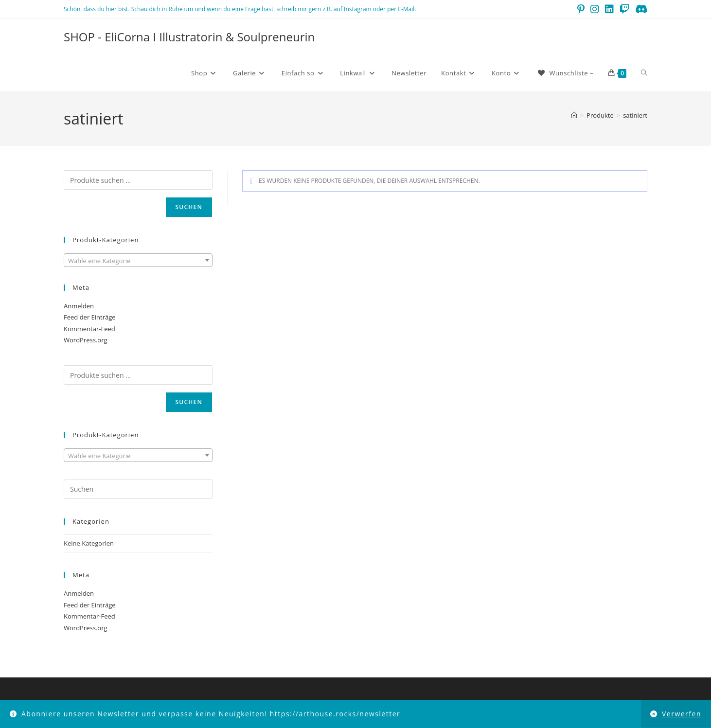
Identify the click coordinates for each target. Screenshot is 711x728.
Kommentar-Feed (89, 329)
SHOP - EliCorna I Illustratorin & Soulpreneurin (189, 37)
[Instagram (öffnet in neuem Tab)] (595, 9)
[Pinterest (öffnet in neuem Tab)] (581, 9)
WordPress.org (86, 340)
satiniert (635, 115)
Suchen (189, 207)
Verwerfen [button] (682, 714)
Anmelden (79, 306)
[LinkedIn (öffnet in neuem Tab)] (609, 9)
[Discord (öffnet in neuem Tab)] (640, 9)
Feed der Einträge (90, 317)
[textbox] (138, 261)
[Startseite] (574, 115)
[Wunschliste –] (565, 73)
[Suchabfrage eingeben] (138, 489)
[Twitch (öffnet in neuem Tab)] (624, 9)
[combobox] (138, 260)
